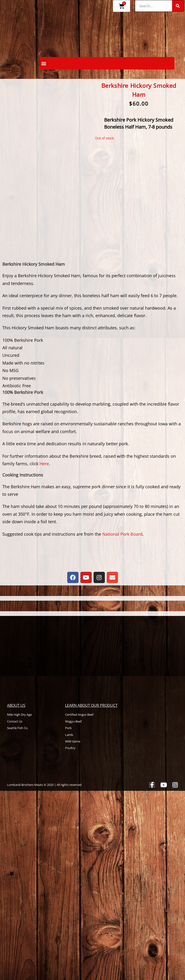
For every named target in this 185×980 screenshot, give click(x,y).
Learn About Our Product (91, 705)
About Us (16, 705)
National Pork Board (122, 534)
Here (44, 464)
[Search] (178, 6)
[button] (44, 63)
